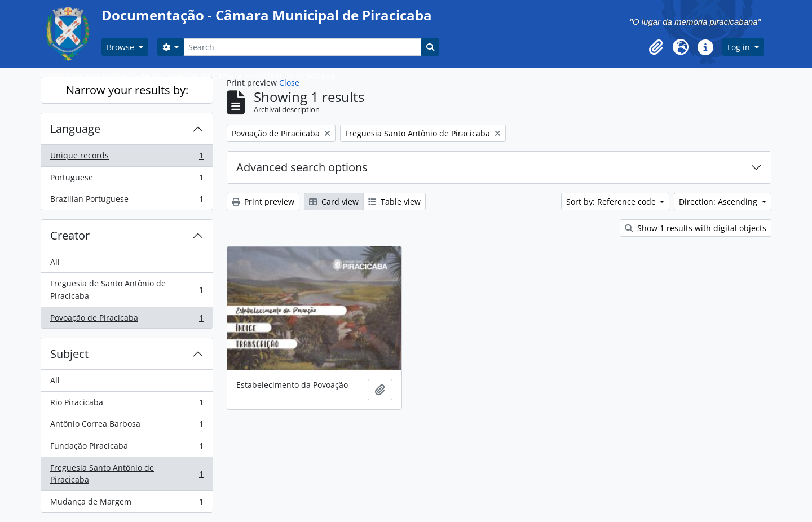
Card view (334, 202)
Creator (70, 235)
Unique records (127, 158)
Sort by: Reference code (612, 202)
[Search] (302, 47)
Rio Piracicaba (127, 405)
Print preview (263, 202)
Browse (122, 47)
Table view (394, 202)
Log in (740, 47)
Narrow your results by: (127, 90)
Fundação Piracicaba (127, 448)
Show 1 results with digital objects (696, 228)
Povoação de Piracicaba (127, 320)
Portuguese (127, 180)
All (55, 262)
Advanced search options (302, 167)
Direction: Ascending (719, 202)
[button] (656, 47)
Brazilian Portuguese (127, 201)
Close (289, 83)
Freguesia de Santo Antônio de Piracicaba (127, 289)
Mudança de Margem (127, 504)
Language (75, 129)
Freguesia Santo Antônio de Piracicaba (127, 474)
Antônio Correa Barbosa (127, 426)
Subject (69, 354)
